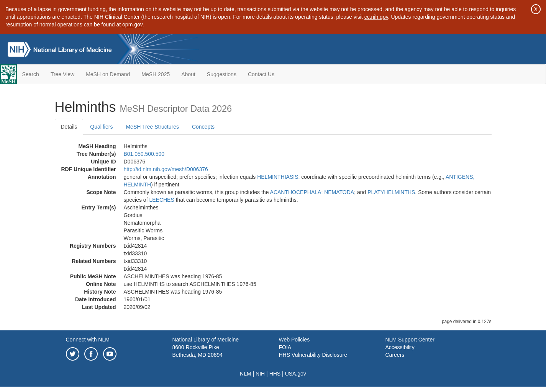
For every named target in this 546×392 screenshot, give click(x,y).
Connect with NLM (88, 340)
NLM (246, 374)
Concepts (203, 127)
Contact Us (261, 74)
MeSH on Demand (108, 74)
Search (31, 74)
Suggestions (222, 74)
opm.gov (132, 24)
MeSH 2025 (156, 74)
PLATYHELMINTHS (391, 192)
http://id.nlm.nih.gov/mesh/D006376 (166, 169)
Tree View (62, 74)
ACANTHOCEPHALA (296, 192)
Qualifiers (101, 127)
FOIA (285, 347)
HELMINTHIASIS (278, 177)
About (188, 74)
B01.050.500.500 (144, 154)
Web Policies (294, 340)
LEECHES (162, 200)
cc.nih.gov (376, 17)
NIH (260, 374)
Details (69, 127)
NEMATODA (339, 192)
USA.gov (296, 374)
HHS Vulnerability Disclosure (313, 355)
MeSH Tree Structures (152, 127)
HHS (275, 374)
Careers (395, 355)
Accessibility (400, 347)
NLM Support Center (410, 340)
